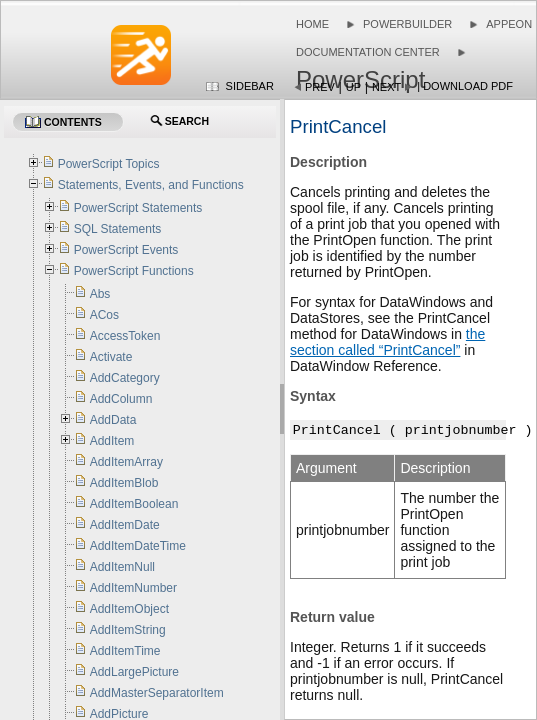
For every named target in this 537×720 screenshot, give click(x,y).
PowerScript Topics (109, 164)
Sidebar (250, 86)
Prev (320, 87)
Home (312, 24)
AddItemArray (126, 462)
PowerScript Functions (134, 271)
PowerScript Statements (138, 208)
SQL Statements (118, 229)
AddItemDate (125, 525)
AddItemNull (122, 567)
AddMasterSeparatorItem (157, 693)
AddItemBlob (124, 483)
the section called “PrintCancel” (387, 342)
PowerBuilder (407, 24)
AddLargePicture (134, 672)
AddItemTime (125, 651)
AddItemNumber (133, 588)
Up (353, 87)
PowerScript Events (126, 250)
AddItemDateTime (138, 546)
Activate (111, 357)
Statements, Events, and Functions (151, 185)
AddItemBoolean (134, 504)
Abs (100, 294)
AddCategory (125, 378)
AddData (113, 420)
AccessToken (125, 336)
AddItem (112, 441)
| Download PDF (465, 86)
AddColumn (121, 399)
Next (386, 87)
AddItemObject (129, 609)
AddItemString (128, 630)
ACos (104, 315)
